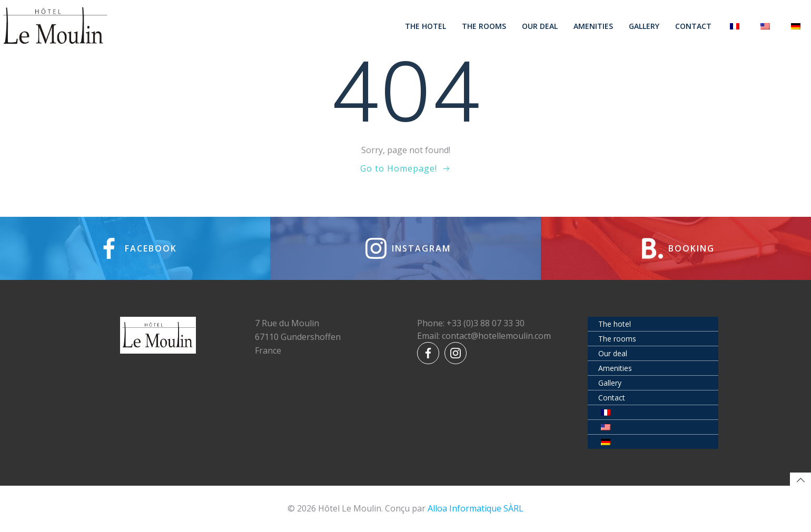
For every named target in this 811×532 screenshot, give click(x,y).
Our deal (540, 26)
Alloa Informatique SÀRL (476, 508)
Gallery (644, 26)
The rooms (484, 26)
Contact (693, 26)
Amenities (593, 26)
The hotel (426, 26)
